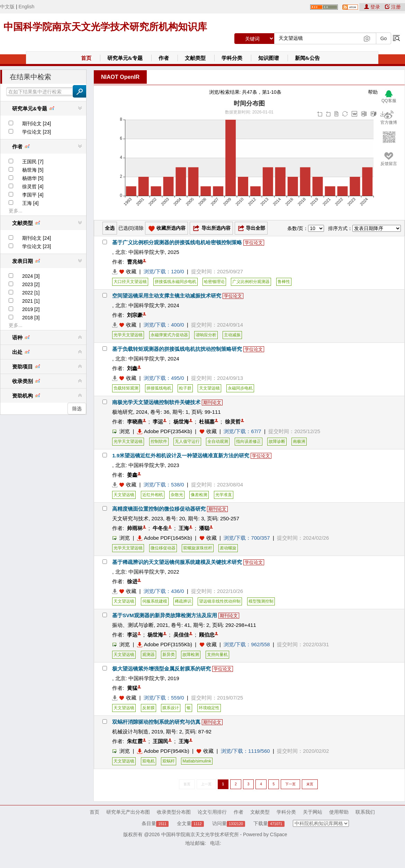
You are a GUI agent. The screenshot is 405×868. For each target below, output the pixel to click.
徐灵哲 (233, 422)
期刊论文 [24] (37, 124)
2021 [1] (31, 301)
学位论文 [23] (37, 132)
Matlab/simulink (197, 761)
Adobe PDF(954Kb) (163, 751)
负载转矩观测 (126, 388)
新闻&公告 (308, 58)
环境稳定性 (209, 708)
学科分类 (232, 58)
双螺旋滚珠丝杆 (198, 548)
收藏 (131, 271)
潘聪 (204, 528)
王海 (184, 528)
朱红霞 (135, 741)
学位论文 (254, 243)
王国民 (160, 741)
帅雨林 (135, 528)
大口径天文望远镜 (130, 282)
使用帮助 (339, 812)
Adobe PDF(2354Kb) (165, 431)
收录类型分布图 (174, 812)
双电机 (148, 761)
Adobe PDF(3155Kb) (165, 644)
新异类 (169, 655)
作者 (164, 58)
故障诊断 (277, 441)
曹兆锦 (135, 262)
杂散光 (177, 495)
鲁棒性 (284, 282)
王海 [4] (30, 203)
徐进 (132, 581)
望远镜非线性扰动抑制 (220, 601)
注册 (393, 7)
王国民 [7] (33, 162)
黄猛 (132, 688)
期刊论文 (212, 403)
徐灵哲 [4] (33, 186)
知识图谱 (269, 58)
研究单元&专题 (125, 58)
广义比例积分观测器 (251, 282)
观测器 (148, 655)
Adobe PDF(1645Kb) (165, 538)
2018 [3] (31, 318)
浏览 (121, 431)
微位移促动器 (163, 548)
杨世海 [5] (33, 170)
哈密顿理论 (214, 282)
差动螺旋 (228, 548)
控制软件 (159, 441)
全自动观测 (218, 441)
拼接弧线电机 (159, 388)
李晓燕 (135, 422)
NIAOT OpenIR (120, 77)
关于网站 (313, 812)
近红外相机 (153, 495)
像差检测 (199, 495)
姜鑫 (132, 475)
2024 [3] (31, 276)
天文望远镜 (209, 388)
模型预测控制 (261, 601)
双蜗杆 (169, 761)
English (26, 7)
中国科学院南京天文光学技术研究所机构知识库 (105, 27)
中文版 (7, 7)
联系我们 (365, 812)
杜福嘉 (207, 422)
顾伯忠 (207, 635)
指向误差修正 (249, 441)
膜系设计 (171, 708)
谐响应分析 (206, 335)
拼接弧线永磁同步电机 (175, 282)
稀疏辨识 (183, 601)
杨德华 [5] (33, 178)
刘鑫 (132, 368)
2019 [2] (31, 309)
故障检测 (191, 655)
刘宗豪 (135, 315)
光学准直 (224, 495)
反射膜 (148, 708)
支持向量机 (217, 655)
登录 (373, 7)
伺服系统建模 (155, 601)
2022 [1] (31, 293)
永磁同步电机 (240, 388)
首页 (86, 58)
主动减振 (232, 335)
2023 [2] (31, 284)
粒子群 (185, 388)
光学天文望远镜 (128, 335)
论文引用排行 (212, 812)
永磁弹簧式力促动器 (169, 335)
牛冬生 (160, 528)
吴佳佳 (181, 635)
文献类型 (195, 58)
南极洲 (299, 441)
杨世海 (181, 422)
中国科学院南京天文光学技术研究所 (200, 834)
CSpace (279, 834)
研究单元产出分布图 (128, 812)
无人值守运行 (187, 441)
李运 (158, 422)
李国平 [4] (33, 195)
